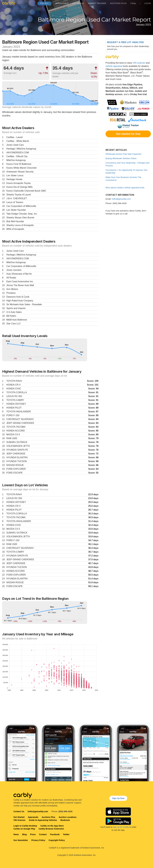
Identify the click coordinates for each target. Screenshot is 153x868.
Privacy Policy (38, 840)
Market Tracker (97, 3)
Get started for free (128, 134)
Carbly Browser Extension (51, 829)
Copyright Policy (57, 840)
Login (148, 3)
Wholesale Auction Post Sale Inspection (124, 154)
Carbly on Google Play (24, 829)
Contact (43, 834)
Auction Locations (68, 817)
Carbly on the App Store (52, 826)
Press (33, 834)
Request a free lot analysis (125, 42)
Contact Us (19, 811)
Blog (25, 834)
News (16, 834)
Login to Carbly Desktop (25, 826)
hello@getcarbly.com (121, 199)
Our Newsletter (21, 840)
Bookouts (65, 820)
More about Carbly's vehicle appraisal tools (125, 188)
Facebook (55, 834)
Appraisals (62, 3)
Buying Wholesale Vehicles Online (121, 158)
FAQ (133, 3)
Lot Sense (78, 3)
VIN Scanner (19, 820)
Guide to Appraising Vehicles (43, 820)
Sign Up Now (118, 798)
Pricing (44, 3)
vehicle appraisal (114, 66)
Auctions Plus (118, 3)
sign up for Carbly (121, 827)
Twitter (66, 834)
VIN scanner (139, 63)
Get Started (19, 817)
